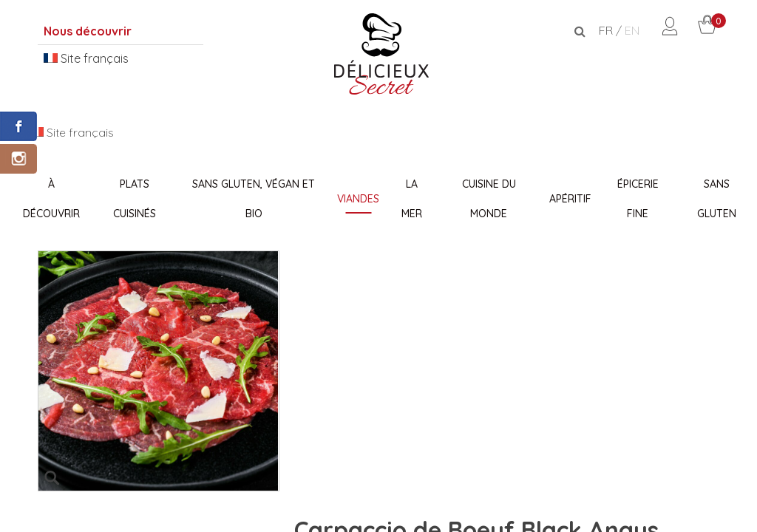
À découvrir (51, 199)
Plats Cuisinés (135, 199)
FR (606, 30)
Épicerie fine (638, 199)
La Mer (412, 199)
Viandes (358, 199)
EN (632, 30)
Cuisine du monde (489, 199)
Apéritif (570, 199)
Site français (86, 58)
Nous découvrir (88, 31)
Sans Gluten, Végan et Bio (254, 199)
